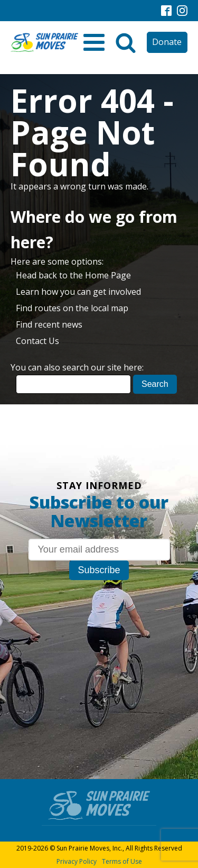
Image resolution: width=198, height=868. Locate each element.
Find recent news (49, 324)
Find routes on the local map (72, 308)
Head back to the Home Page (73, 275)
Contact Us (37, 341)
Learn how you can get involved (78, 292)
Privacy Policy (77, 861)
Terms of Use (122, 861)
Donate (167, 42)
